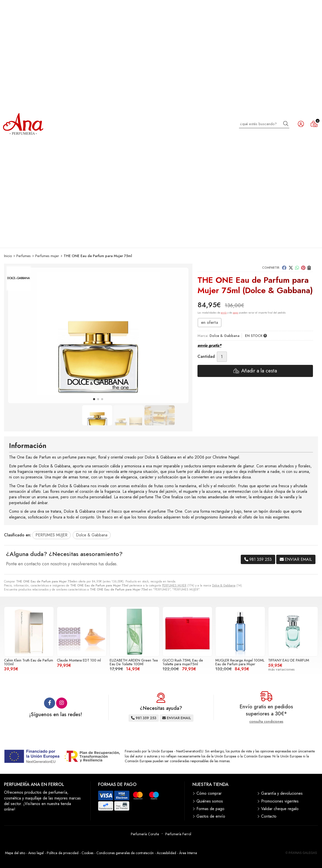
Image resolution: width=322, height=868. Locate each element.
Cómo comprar (209, 793)
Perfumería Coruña (145, 834)
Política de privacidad (63, 853)
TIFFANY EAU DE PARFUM (289, 660)
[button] (94, 399)
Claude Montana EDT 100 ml (79, 660)
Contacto (269, 816)
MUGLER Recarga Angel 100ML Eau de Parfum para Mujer (240, 662)
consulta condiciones (266, 722)
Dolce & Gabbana (224, 585)
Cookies (87, 853)
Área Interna (188, 853)
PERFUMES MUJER (174, 585)
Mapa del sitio (15, 853)
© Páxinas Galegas (301, 853)
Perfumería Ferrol (178, 834)
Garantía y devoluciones (282, 793)
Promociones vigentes (280, 801)
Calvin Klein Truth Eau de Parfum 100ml (29, 662)
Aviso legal (36, 853)
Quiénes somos (210, 801)
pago (235, 313)
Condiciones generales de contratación (125, 853)
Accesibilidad (166, 853)
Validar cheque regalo (280, 809)
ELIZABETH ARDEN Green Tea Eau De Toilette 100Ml (134, 662)
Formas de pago (210, 809)
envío (224, 313)
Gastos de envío (211, 816)
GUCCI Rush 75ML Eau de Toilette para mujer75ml (183, 662)
